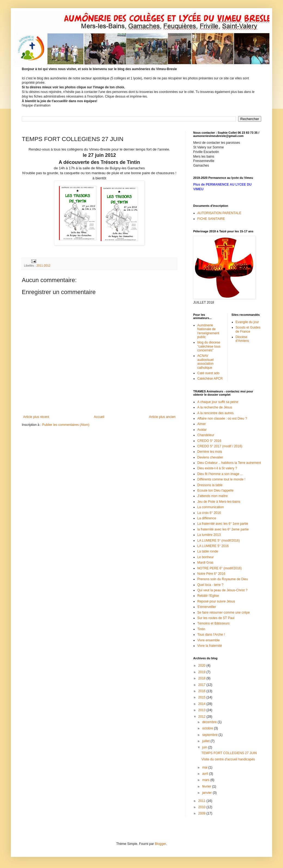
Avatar (202, 430)
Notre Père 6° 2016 (211, 574)
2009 (202, 813)
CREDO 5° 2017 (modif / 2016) (220, 446)
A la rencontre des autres (215, 413)
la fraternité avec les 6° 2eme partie (223, 529)
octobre (208, 728)
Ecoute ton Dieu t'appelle (215, 491)
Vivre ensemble (209, 640)
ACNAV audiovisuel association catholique (205, 362)
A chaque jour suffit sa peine (218, 402)
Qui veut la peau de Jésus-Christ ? (222, 590)
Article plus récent (36, 417)
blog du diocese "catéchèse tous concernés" (209, 346)
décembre (210, 722)
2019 (202, 672)
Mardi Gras (205, 563)
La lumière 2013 (209, 535)
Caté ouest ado (208, 373)
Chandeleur (206, 435)
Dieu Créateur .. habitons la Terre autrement (229, 463)
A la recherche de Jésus (215, 407)
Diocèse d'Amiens (242, 339)
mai (205, 767)
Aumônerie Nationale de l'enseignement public (208, 331)
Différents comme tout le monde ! (221, 479)
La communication (210, 507)
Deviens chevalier (210, 457)
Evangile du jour (247, 322)
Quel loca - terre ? (210, 585)
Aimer (202, 424)
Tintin (201, 629)
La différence (207, 518)
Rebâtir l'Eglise (208, 596)
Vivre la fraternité (210, 646)
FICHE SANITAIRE (211, 219)
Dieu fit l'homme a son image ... (220, 474)
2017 (202, 685)
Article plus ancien (162, 417)
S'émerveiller (207, 607)
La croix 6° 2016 (209, 513)
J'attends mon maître (213, 496)
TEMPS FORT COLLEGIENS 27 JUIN (229, 753)
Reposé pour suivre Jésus (216, 601)
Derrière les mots (210, 452)
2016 (202, 691)
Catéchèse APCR (210, 379)
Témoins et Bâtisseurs (213, 623)
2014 (202, 704)
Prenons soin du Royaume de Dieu (223, 579)
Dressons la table (210, 485)
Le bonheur (206, 557)
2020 (202, 666)
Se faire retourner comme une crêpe (224, 613)
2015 (202, 697)
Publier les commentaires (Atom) (66, 425)
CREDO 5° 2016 (209, 441)
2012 (202, 717)
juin (205, 747)
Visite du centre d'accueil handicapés (228, 759)
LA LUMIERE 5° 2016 (213, 546)
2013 (202, 710)
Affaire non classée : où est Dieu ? (222, 419)
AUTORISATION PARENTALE (219, 213)
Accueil (99, 417)
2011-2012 (44, 266)
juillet (206, 741)
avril (206, 774)
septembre (210, 735)
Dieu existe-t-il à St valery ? (217, 468)
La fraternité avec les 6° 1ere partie (223, 524)
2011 (202, 801)
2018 (202, 678)
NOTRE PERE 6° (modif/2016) (220, 568)
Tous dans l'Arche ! (211, 635)
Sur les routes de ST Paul (216, 618)
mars (206, 780)
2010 (202, 807)
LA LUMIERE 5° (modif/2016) (219, 541)
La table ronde (208, 551)
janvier (207, 793)
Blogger (160, 844)
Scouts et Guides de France (248, 329)
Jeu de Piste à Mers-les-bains (219, 502)
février (207, 786)
